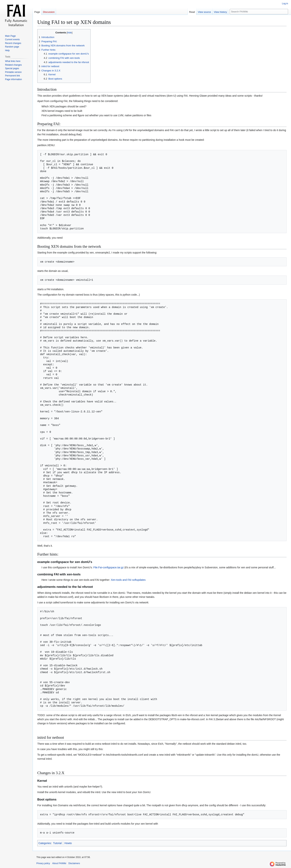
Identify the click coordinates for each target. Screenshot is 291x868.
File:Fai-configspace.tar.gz (108, 567)
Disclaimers (74, 863)
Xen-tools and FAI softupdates (128, 580)
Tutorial (57, 843)
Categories (45, 843)
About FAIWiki (59, 863)
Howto (68, 843)
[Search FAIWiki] (259, 12)
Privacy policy (43, 863)
